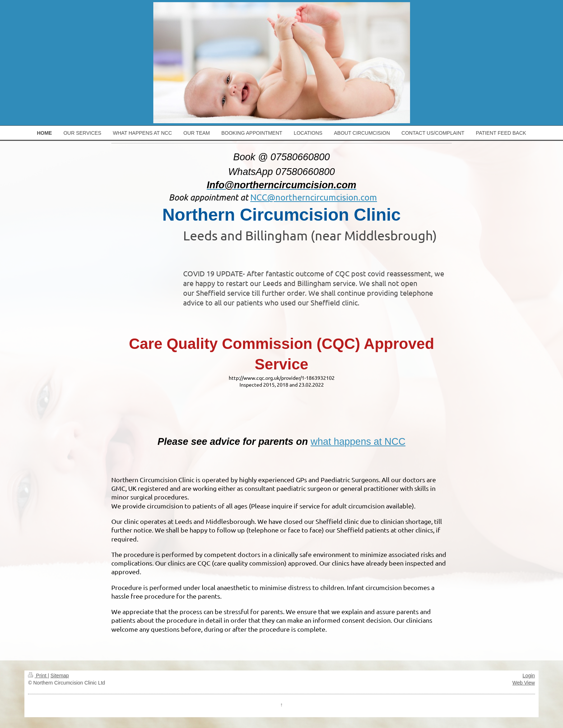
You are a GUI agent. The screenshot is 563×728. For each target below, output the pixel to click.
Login (529, 676)
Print (38, 676)
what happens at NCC (358, 442)
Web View (524, 683)
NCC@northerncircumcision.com (314, 197)
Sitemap (60, 676)
